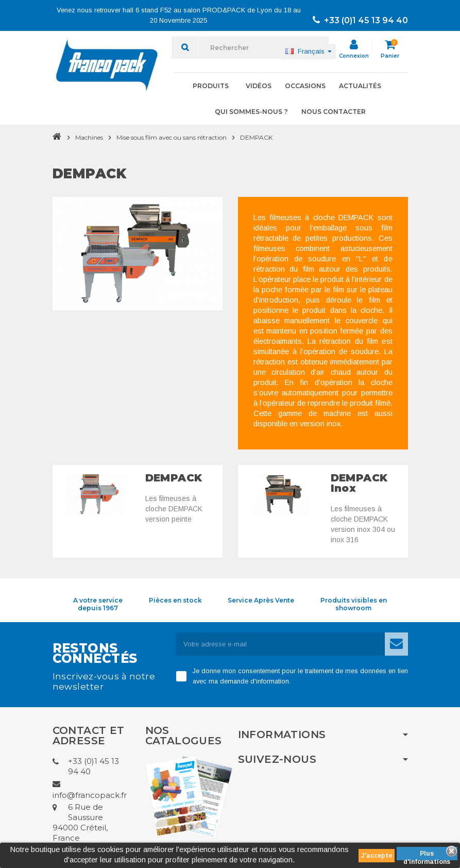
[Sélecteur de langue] (309, 52)
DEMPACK (174, 478)
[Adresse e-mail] (281, 644)
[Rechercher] (264, 48)
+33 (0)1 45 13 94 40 (360, 20)
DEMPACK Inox (359, 483)
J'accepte (377, 856)
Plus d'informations (427, 855)
